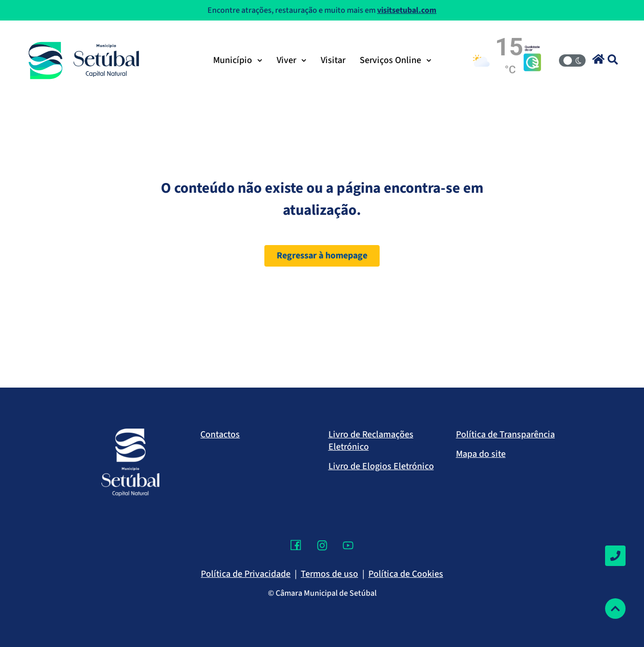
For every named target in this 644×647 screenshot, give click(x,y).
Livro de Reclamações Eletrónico (371, 441)
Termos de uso (329, 574)
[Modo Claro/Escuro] (572, 60)
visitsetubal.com (407, 10)
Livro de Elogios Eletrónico (381, 466)
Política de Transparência (505, 434)
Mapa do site (481, 454)
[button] (598, 59)
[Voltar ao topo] (615, 609)
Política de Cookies (406, 574)
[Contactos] (615, 556)
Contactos (220, 434)
